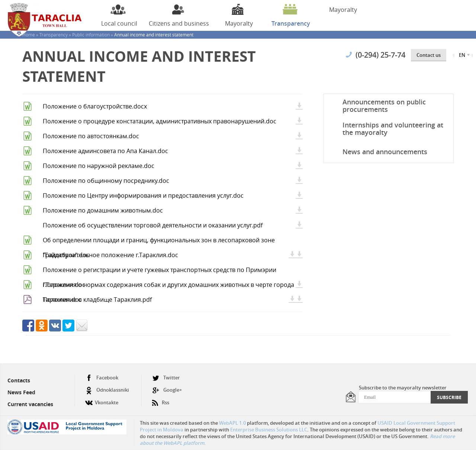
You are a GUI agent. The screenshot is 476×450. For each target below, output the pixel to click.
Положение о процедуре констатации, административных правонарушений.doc (160, 121)
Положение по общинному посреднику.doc (106, 181)
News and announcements (385, 152)
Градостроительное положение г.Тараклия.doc (110, 255)
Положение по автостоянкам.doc (91, 136)
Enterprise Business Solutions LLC (269, 430)
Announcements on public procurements (384, 106)
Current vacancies (30, 404)
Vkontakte (102, 400)
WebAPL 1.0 (232, 423)
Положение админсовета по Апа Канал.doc (105, 151)
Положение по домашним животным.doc (103, 210)
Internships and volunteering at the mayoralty (393, 129)
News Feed (21, 392)
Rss (161, 400)
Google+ (167, 390)
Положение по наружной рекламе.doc (99, 166)
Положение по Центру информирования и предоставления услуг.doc (143, 195)
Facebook (102, 378)
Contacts (19, 380)
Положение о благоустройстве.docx (95, 106)
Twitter (166, 378)
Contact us (429, 55)
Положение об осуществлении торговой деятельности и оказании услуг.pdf (153, 225)
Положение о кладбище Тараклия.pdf (97, 300)
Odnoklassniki (107, 390)
